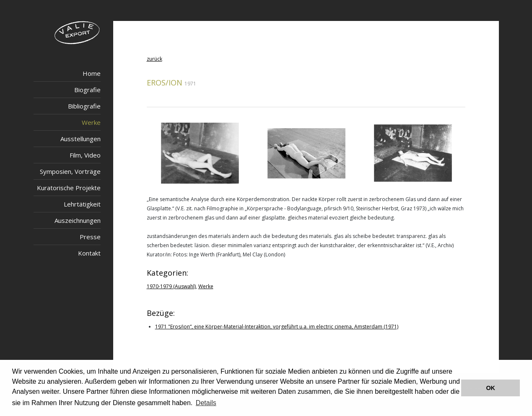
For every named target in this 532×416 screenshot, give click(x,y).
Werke (91, 122)
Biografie (87, 90)
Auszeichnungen (78, 220)
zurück (154, 59)
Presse (90, 237)
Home (92, 73)
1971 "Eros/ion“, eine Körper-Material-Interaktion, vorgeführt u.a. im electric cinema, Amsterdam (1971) (277, 327)
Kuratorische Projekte (69, 188)
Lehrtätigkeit (82, 204)
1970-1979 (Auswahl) (171, 286)
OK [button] (490, 388)
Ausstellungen (80, 139)
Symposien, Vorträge (70, 171)
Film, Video (85, 155)
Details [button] (206, 403)
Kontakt (89, 253)
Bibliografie (84, 106)
